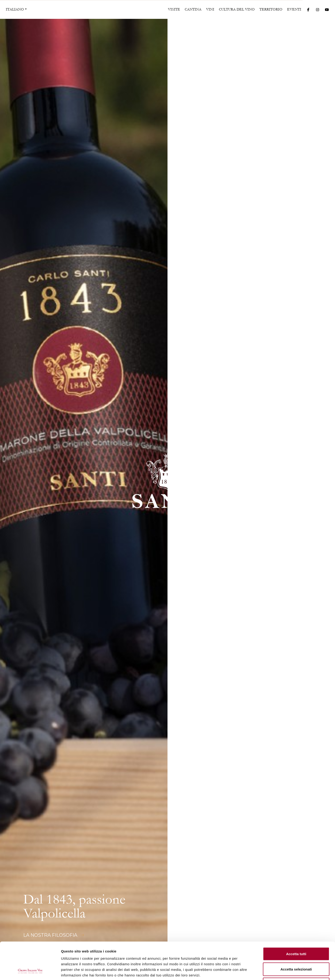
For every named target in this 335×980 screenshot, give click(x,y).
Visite (174, 9)
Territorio (271, 9)
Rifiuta (296, 949)
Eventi (294, 9)
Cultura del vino (237, 9)
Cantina (193, 9)
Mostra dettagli (245, 971)
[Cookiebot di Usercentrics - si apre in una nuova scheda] (30, 971)
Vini (210, 9)
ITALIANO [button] (15, 9)
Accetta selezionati (296, 934)
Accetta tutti (296, 919)
